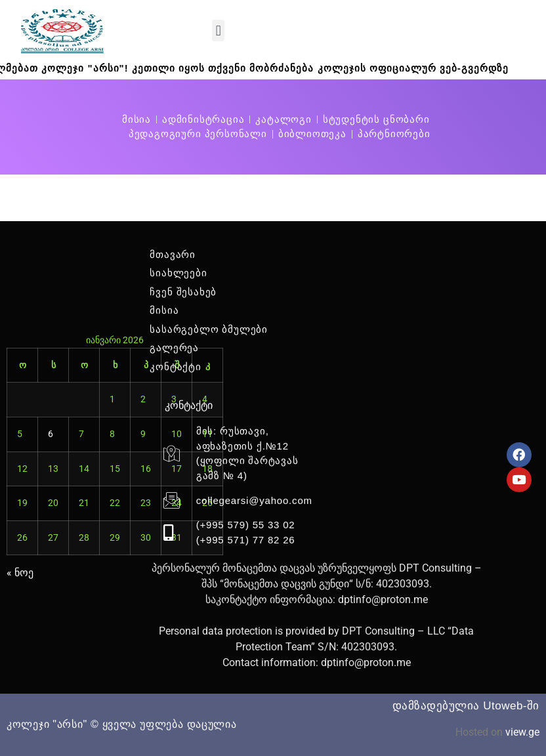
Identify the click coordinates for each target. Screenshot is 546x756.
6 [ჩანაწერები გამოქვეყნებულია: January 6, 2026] (51, 434)
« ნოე (20, 573)
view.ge (522, 732)
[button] (218, 31)
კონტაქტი (189, 405)
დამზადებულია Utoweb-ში (466, 706)
